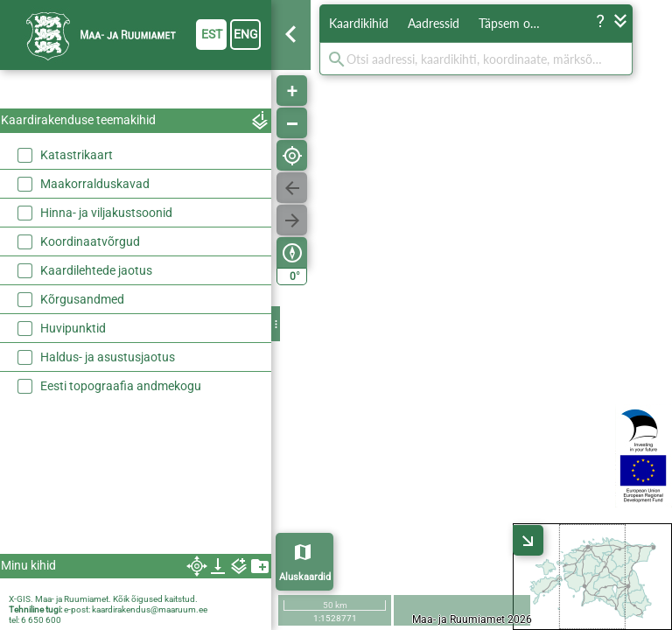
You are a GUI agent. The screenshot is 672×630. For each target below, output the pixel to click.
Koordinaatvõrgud (90, 241)
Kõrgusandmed (82, 299)
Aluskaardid (305, 577)
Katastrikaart (77, 155)
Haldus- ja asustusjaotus (108, 357)
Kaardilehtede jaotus (96, 270)
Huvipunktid (73, 328)
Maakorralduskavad (95, 184)
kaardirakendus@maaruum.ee (150, 609)
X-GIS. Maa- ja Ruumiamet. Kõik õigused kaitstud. (103, 599)
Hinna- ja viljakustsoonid (106, 213)
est (212, 34)
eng (246, 34)
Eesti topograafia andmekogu (121, 386)
